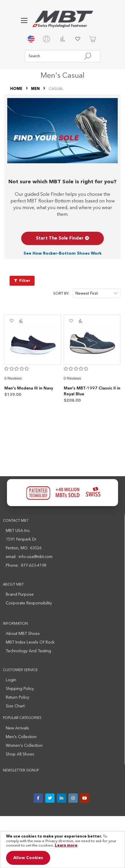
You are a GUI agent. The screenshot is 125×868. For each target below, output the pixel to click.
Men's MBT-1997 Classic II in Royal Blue (92, 391)
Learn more (66, 846)
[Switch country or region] (32, 39)
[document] (62, 850)
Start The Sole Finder (62, 239)
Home (17, 89)
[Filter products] (22, 281)
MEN (36, 89)
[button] (24, 21)
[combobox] (63, 56)
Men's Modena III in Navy (29, 388)
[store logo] (63, 19)
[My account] (48, 39)
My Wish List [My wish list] (78, 39)
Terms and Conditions (57, 823)
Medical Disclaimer (97, 823)
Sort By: (61, 294)
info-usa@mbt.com (36, 557)
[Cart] (93, 39)
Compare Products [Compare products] (63, 39)
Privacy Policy (23, 823)
